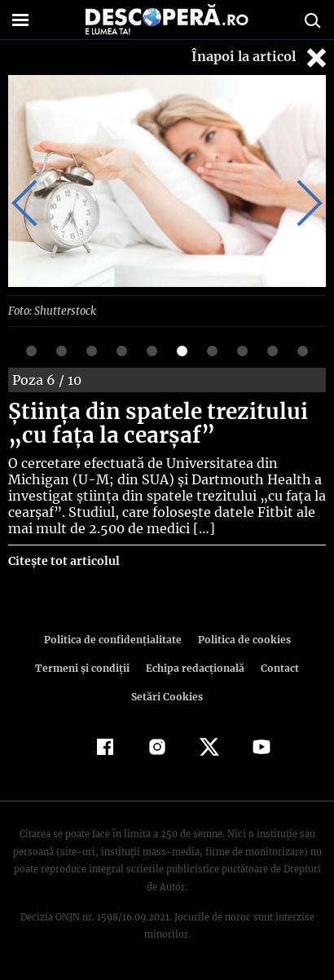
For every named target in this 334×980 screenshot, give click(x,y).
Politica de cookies (241, 639)
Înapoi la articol (261, 57)
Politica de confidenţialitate (115, 639)
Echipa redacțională (194, 667)
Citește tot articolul (63, 560)
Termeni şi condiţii (84, 667)
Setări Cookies (167, 696)
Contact (277, 667)
